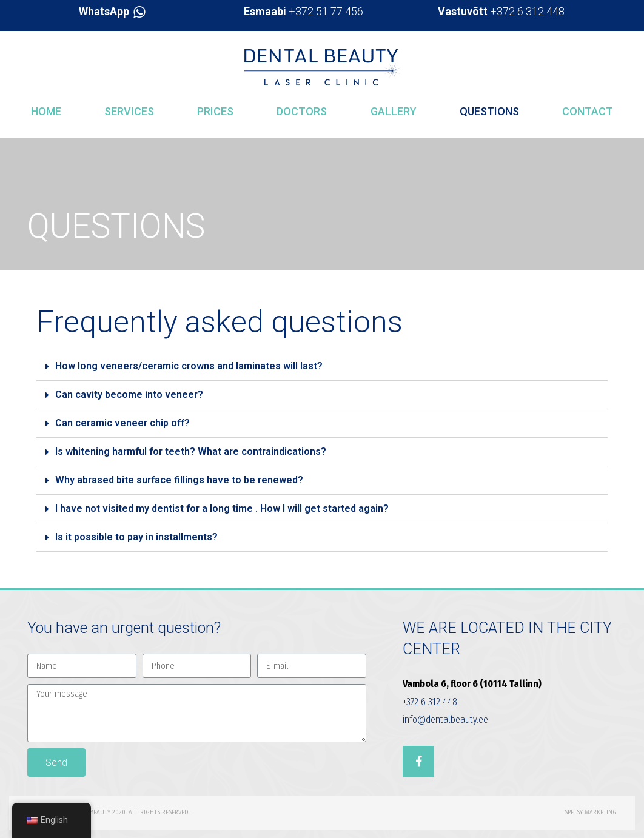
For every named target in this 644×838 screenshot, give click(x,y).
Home (46, 111)
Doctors (302, 111)
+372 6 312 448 (501, 11)
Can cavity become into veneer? (129, 394)
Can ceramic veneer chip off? (122, 423)
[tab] (322, 367)
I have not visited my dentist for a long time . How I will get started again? (222, 508)
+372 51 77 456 (304, 11)
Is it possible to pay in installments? (136, 537)
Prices (215, 111)
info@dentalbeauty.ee (445, 719)
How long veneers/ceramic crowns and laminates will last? (189, 366)
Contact (588, 111)
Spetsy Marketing (591, 812)
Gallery (394, 111)
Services (129, 111)
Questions (489, 111)
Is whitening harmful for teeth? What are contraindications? (191, 451)
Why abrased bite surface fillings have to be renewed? (179, 480)
